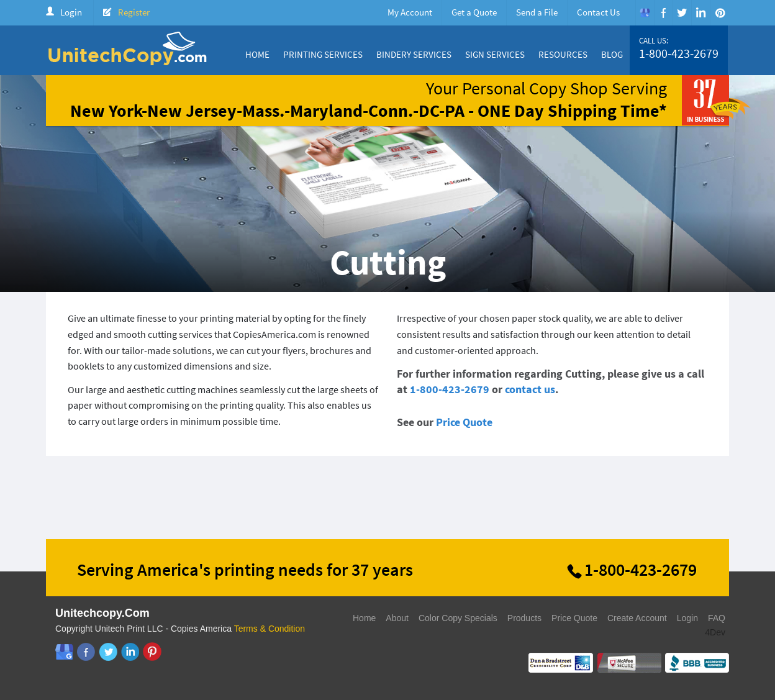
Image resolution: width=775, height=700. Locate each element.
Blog (612, 54)
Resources (563, 54)
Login (71, 12)
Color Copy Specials (458, 618)
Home (257, 54)
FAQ (717, 618)
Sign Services (495, 54)
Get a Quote (474, 12)
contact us (530, 389)
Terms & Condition (270, 629)
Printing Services (323, 54)
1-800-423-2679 (679, 53)
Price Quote (464, 422)
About (397, 618)
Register (134, 12)
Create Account (637, 618)
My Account (410, 12)
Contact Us (598, 12)
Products (524, 618)
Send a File (537, 12)
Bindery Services (414, 54)
